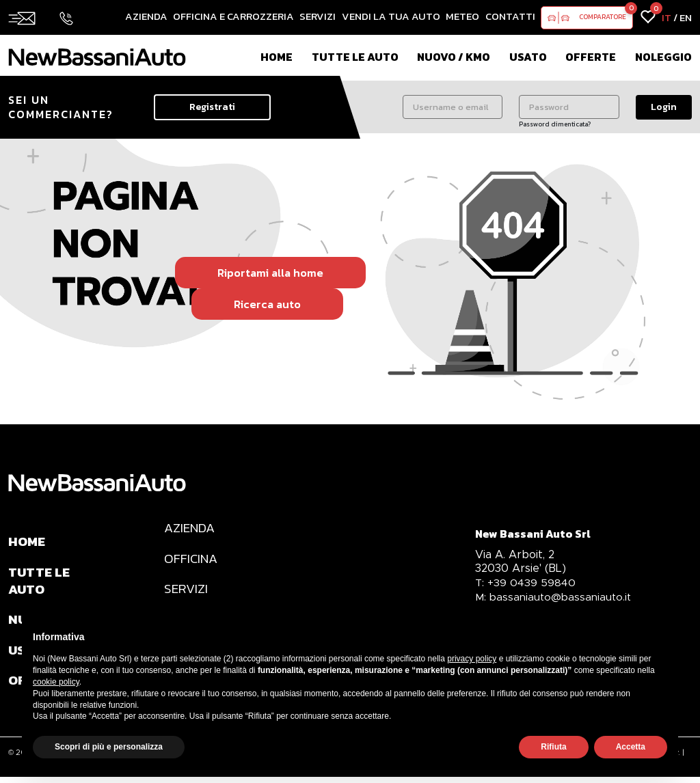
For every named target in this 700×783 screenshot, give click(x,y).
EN (686, 17)
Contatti (510, 16)
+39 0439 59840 (526, 582)
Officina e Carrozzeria (233, 16)
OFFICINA (192, 560)
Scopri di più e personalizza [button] (109, 747)
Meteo (462, 16)
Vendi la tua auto (391, 16)
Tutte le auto (355, 57)
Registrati (212, 107)
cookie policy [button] (56, 682)
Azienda (146, 16)
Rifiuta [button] (553, 747)
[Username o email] (453, 107)
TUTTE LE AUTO (40, 583)
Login (664, 107)
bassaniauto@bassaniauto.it (555, 597)
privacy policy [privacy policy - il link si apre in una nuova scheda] (472, 659)
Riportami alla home (270, 273)
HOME (28, 542)
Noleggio (663, 57)
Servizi (318, 16)
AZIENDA (191, 529)
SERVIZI (187, 592)
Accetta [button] (631, 747)
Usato (528, 57)
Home (277, 57)
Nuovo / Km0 (454, 57)
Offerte (591, 57)
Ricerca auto (267, 304)
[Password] (569, 107)
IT (667, 17)
